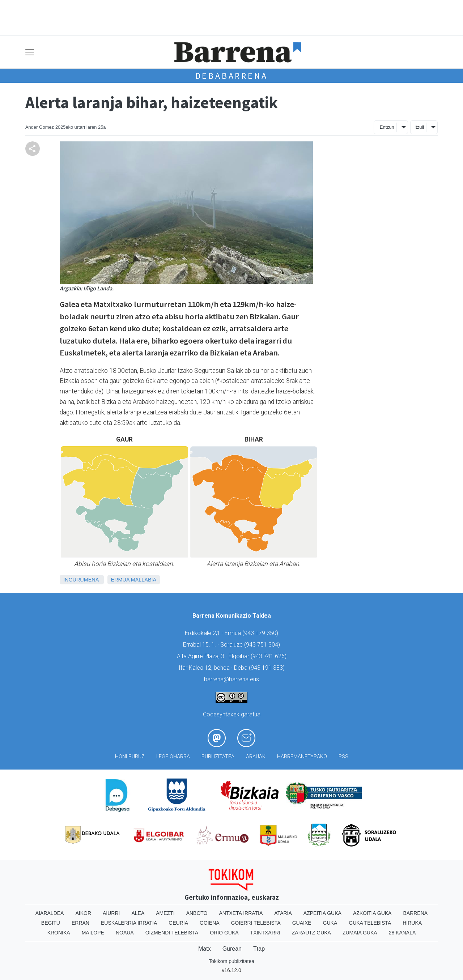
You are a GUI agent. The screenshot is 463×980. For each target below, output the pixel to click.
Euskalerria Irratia (129, 923)
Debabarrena (232, 76)
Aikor (83, 913)
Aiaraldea (50, 913)
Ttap (259, 949)
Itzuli (419, 127)
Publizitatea (218, 757)
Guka (330, 923)
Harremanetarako (302, 757)
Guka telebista (370, 923)
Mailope (93, 933)
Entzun (387, 127)
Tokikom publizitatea (231, 961)
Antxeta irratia (241, 913)
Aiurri (111, 913)
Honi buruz (130, 757)
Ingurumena (81, 580)
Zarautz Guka (311, 933)
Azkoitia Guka (372, 913)
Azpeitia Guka (322, 913)
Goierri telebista (256, 923)
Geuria (178, 923)
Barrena (415, 913)
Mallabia (144, 580)
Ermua (120, 580)
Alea (138, 913)
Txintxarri (265, 933)
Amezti (165, 913)
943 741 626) (269, 656)
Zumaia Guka (360, 933)
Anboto (197, 913)
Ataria (283, 913)
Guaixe (302, 923)
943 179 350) (261, 633)
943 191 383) (268, 668)
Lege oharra (173, 757)
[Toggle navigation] (30, 52)
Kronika (59, 933)
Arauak (256, 757)
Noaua (125, 933)
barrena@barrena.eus (231, 679)
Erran (80, 923)
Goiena (209, 923)
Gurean (232, 949)
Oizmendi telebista (172, 933)
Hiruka (412, 923)
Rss (343, 757)
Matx (205, 949)
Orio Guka (224, 933)
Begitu (51, 923)
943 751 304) (263, 645)
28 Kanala (402, 933)
